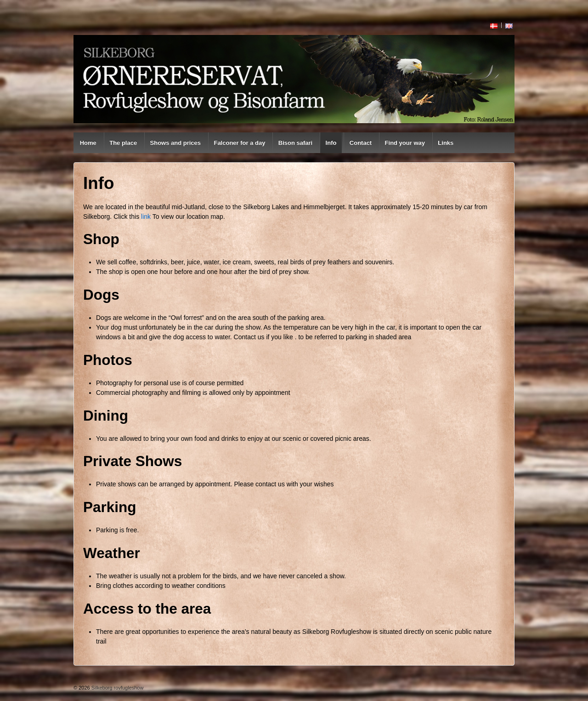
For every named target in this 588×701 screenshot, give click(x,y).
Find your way (405, 143)
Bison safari (295, 143)
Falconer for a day (239, 143)
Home (88, 143)
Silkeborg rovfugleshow (117, 688)
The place (123, 143)
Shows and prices (176, 143)
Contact (361, 143)
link (146, 217)
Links (446, 143)
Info (331, 143)
